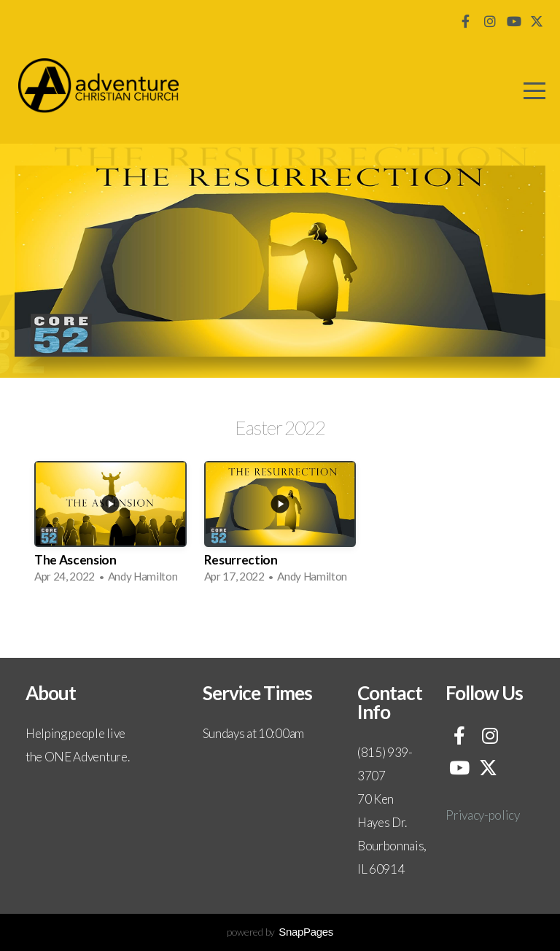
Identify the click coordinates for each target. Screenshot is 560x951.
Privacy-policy (483, 815)
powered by (280, 932)
